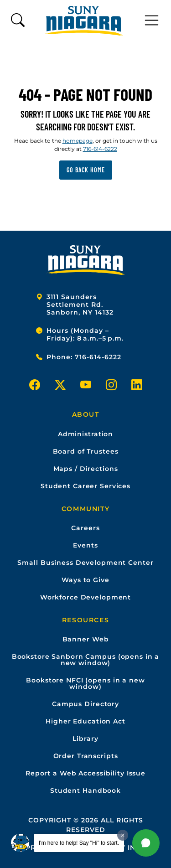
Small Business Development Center (85, 563)
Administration (85, 434)
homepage (78, 141)
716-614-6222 (100, 149)
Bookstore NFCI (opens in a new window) (85, 683)
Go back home (86, 170)
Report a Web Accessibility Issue (85, 773)
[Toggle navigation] (152, 21)
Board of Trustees (86, 451)
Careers (85, 528)
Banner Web (86, 639)
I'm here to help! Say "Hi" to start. (79, 843)
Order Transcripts (86, 756)
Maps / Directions (86, 469)
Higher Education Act (85, 721)
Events (85, 545)
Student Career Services (85, 486)
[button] (146, 843)
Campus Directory (85, 704)
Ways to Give (85, 580)
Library (85, 739)
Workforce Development (85, 597)
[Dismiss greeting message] (123, 835)
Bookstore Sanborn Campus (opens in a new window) (86, 660)
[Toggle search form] (18, 21)
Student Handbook (85, 790)
